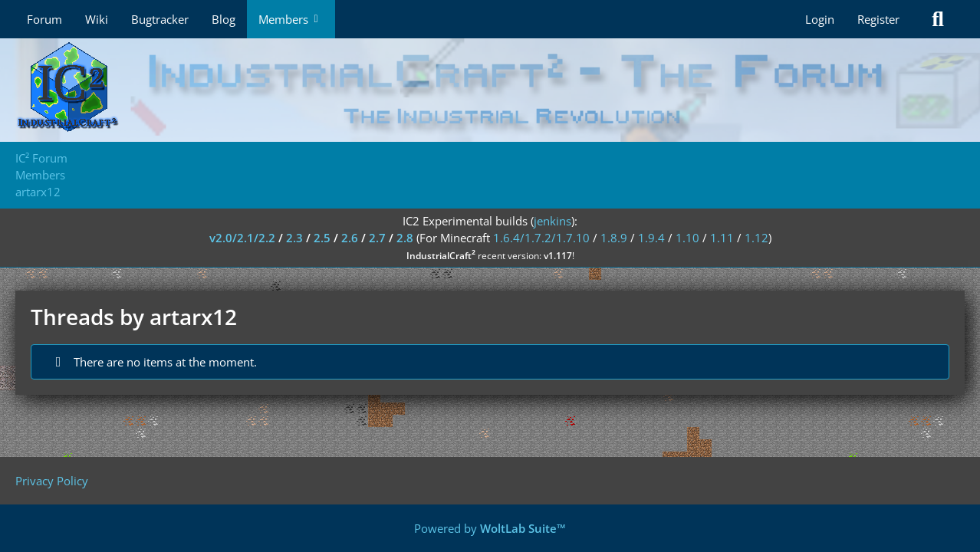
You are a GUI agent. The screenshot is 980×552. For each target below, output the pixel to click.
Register (878, 19)
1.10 (687, 238)
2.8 (405, 238)
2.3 (294, 238)
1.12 (756, 238)
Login (820, 19)
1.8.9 (614, 238)
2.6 (350, 238)
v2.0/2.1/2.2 (242, 238)
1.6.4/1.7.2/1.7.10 (541, 238)
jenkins (552, 221)
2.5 (322, 238)
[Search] (938, 19)
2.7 (377, 238)
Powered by (490, 528)
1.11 (722, 238)
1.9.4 (651, 238)
